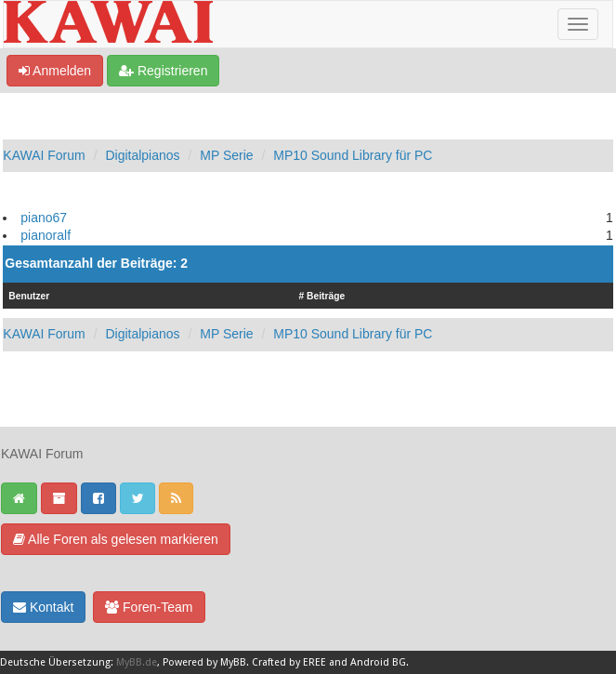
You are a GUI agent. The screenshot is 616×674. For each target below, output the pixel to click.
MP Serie (226, 155)
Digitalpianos (142, 155)
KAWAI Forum (44, 155)
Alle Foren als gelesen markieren (116, 539)
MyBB (233, 662)
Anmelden (55, 71)
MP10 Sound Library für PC (353, 155)
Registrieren (163, 71)
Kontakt (43, 607)
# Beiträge (321, 296)
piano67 (44, 218)
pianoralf (46, 235)
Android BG (378, 662)
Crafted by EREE (289, 662)
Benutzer (29, 296)
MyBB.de (137, 662)
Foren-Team (149, 607)
